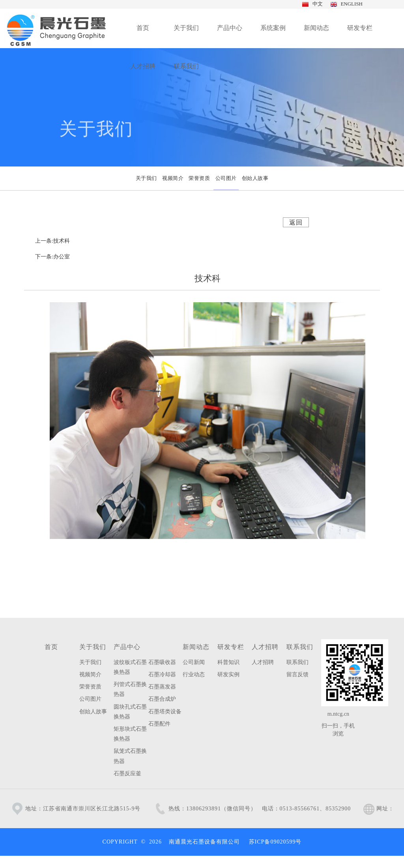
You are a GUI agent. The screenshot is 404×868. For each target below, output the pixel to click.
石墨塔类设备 (165, 712)
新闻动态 (196, 647)
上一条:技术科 (52, 241)
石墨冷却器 (162, 674)
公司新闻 (194, 662)
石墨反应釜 (127, 774)
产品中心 (127, 647)
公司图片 (90, 699)
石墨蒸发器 (162, 687)
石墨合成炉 (162, 699)
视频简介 (90, 674)
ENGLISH (350, 4)
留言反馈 (297, 674)
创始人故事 (93, 712)
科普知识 (228, 662)
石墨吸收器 (162, 662)
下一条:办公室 (52, 257)
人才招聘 (265, 647)
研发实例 (228, 674)
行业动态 (194, 674)
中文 (317, 4)
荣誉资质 (90, 687)
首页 (51, 647)
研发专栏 (231, 647)
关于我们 (93, 647)
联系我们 (300, 647)
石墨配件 (159, 724)
